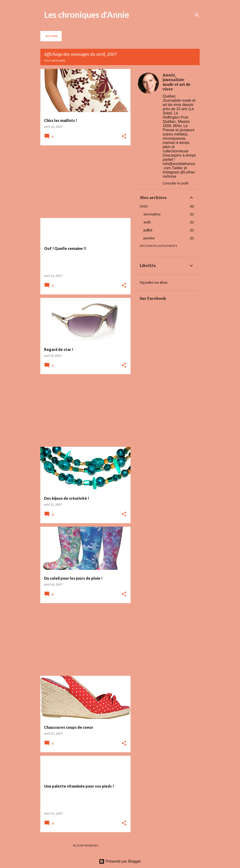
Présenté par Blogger (120, 861)
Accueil (52, 36)
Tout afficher (55, 61)
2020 (144, 206)
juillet (148, 230)
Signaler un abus (154, 282)
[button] (124, 137)
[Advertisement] (84, 182)
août (147, 222)
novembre (152, 214)
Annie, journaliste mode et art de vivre (177, 82)
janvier (149, 238)
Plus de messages (85, 845)
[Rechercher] (197, 15)
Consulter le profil (175, 183)
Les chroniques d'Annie (87, 15)
